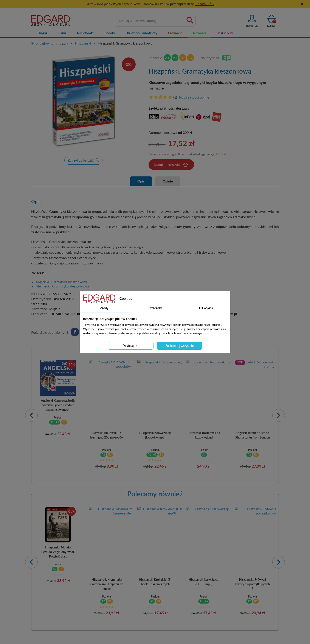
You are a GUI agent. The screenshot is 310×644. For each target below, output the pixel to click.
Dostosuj (130, 346)
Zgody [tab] (104, 308)
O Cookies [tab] (206, 308)
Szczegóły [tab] (155, 308)
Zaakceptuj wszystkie (180, 346)
